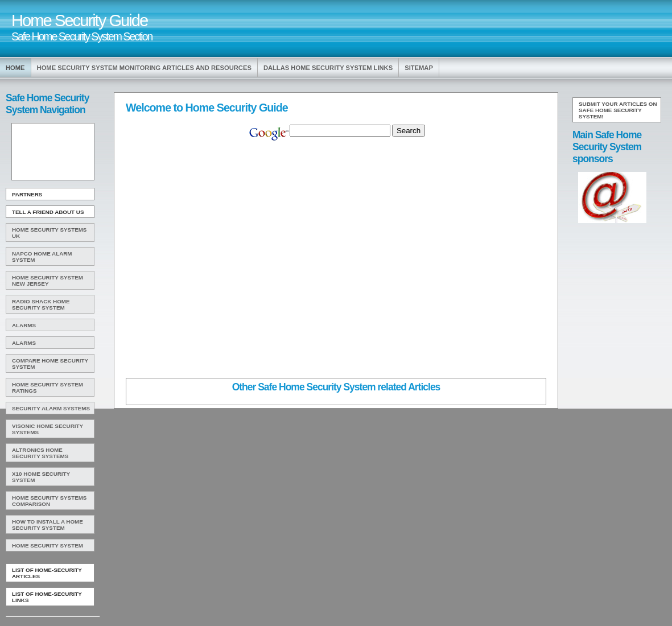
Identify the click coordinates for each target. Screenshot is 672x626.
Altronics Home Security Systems (40, 453)
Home (15, 68)
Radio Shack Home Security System (41, 304)
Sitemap (419, 68)
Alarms (24, 325)
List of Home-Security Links (47, 597)
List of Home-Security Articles (47, 573)
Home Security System (48, 545)
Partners (27, 194)
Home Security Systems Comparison (49, 501)
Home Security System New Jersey (48, 281)
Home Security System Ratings (48, 388)
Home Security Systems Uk (49, 233)
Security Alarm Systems (51, 408)
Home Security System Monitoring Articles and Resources (144, 68)
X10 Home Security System (41, 477)
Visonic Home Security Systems (48, 429)
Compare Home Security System (50, 364)
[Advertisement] (52, 152)
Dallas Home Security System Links (328, 68)
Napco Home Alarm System (42, 257)
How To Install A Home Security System (48, 525)
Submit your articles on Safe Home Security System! (618, 110)
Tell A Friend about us (48, 212)
